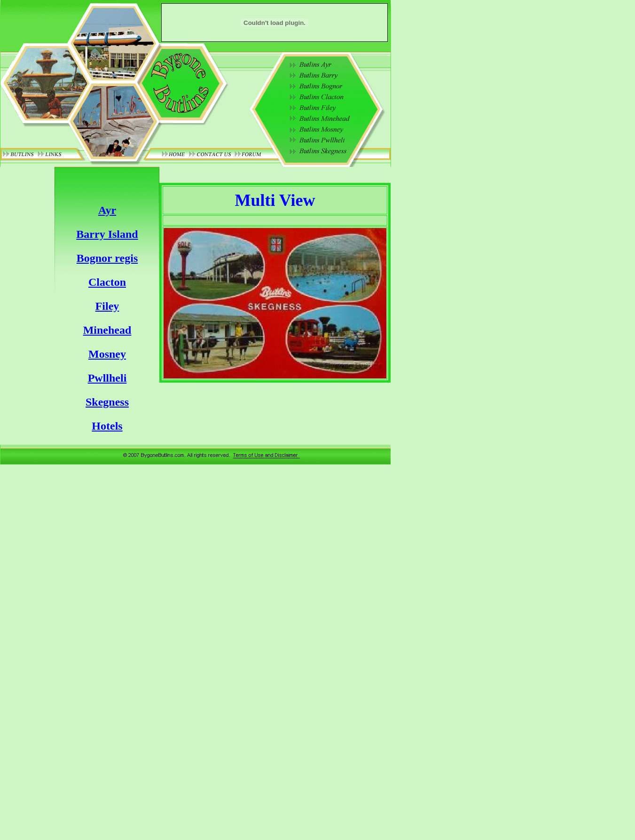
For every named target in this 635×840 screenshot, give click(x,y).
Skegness (107, 402)
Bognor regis (107, 258)
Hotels (107, 426)
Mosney (107, 354)
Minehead (107, 330)
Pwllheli (107, 378)
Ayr (107, 210)
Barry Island (107, 234)
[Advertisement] (432, 318)
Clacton (107, 282)
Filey (107, 306)
